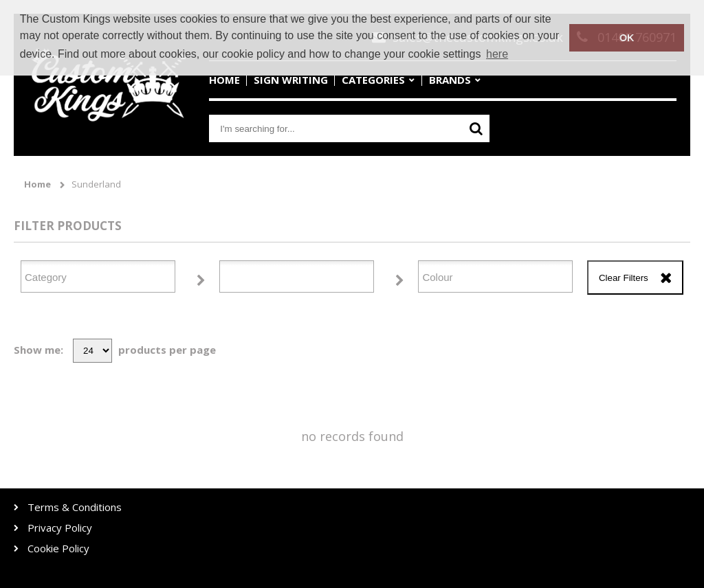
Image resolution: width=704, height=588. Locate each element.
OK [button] (627, 38)
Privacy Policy (60, 528)
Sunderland (96, 184)
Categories (373, 80)
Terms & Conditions (75, 507)
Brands (450, 80)
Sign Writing (291, 80)
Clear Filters (624, 278)
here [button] (497, 54)
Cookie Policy (58, 549)
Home (224, 80)
